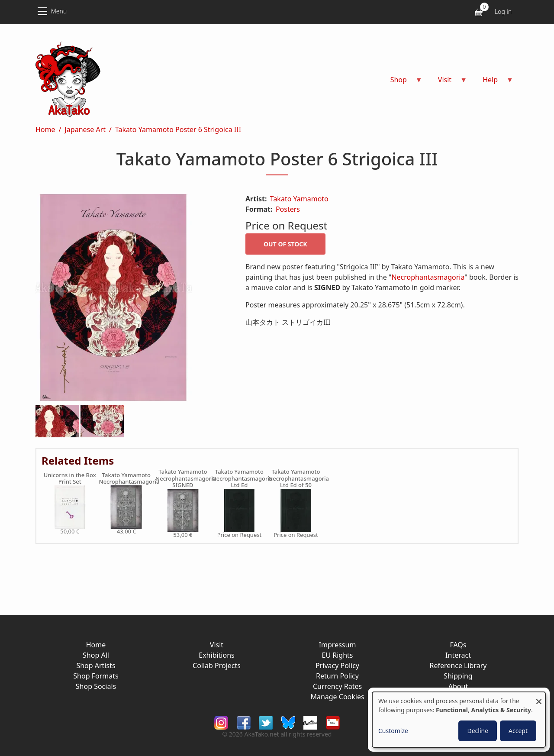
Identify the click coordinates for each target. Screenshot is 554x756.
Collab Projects (217, 666)
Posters (288, 209)
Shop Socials (96, 686)
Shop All (96, 655)
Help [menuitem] (493, 82)
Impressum (338, 645)
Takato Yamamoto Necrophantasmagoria (127, 479)
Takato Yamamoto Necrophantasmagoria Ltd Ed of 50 (296, 479)
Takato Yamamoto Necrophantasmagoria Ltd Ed (240, 479)
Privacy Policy (337, 666)
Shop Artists (96, 666)
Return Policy (337, 676)
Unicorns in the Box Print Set (70, 479)
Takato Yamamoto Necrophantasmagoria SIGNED (183, 479)
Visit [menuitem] (447, 82)
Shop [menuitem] (401, 82)
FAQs (458, 645)
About (458, 686)
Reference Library (458, 666)
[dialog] (459, 720)
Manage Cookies (337, 697)
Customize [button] (393, 731)
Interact (458, 655)
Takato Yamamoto (299, 199)
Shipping (458, 676)
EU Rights (337, 655)
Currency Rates (337, 686)
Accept (518, 731)
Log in (503, 11)
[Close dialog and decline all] (539, 697)
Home (45, 129)
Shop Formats (96, 676)
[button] (130, 299)
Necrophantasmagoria (428, 277)
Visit (217, 645)
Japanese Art (85, 129)
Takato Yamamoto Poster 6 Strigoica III (178, 129)
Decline (478, 731)
